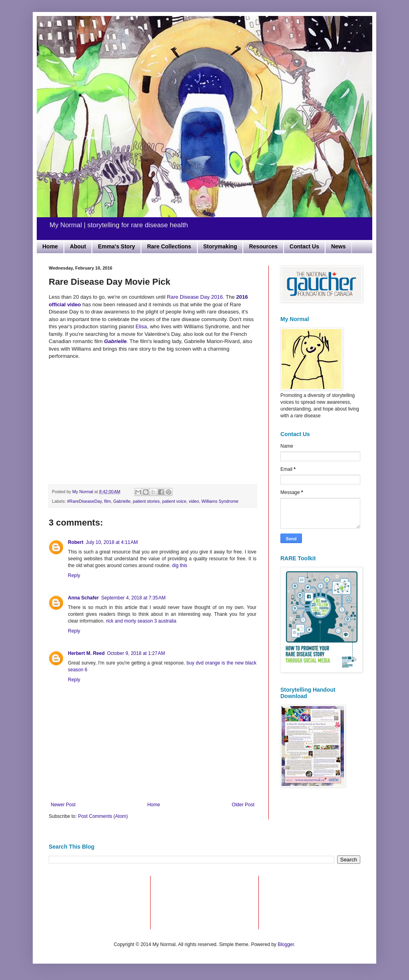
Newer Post (63, 805)
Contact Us (304, 246)
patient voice (174, 501)
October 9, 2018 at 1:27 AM (136, 653)
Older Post (243, 805)
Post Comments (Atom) (103, 816)
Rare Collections (169, 246)
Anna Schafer (83, 598)
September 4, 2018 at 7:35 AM (133, 598)
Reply (74, 575)
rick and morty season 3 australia (141, 621)
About (78, 246)
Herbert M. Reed (86, 653)
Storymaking (220, 246)
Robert (76, 542)
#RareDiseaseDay (84, 501)
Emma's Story (116, 246)
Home (50, 246)
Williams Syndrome (220, 501)
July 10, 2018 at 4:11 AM (112, 542)
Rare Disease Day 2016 (195, 297)
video (194, 501)
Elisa (141, 326)
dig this (180, 565)
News (339, 246)
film (108, 501)
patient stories (146, 501)
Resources (263, 246)
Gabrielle (122, 501)
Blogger (286, 944)
